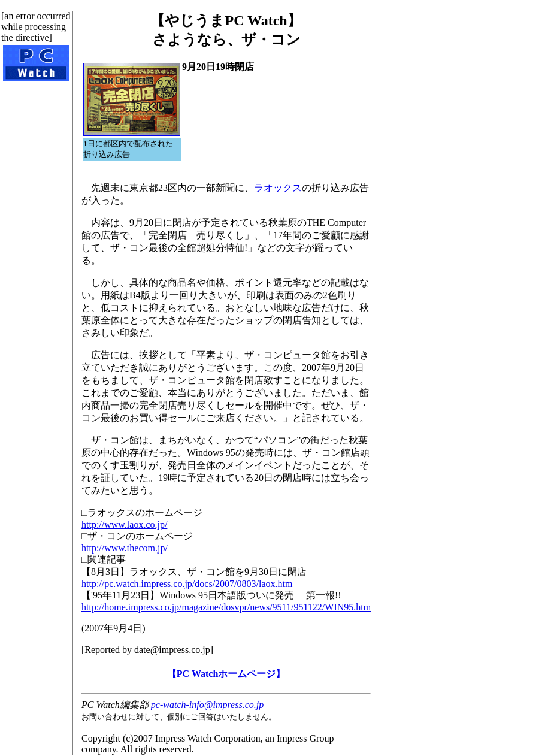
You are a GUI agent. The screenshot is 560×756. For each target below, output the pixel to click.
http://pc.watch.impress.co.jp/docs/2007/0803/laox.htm (187, 584)
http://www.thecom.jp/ (125, 548)
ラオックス (278, 188)
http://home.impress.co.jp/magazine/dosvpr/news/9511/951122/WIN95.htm (226, 607)
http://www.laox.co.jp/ (124, 524)
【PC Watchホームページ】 (226, 674)
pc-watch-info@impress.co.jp (207, 705)
